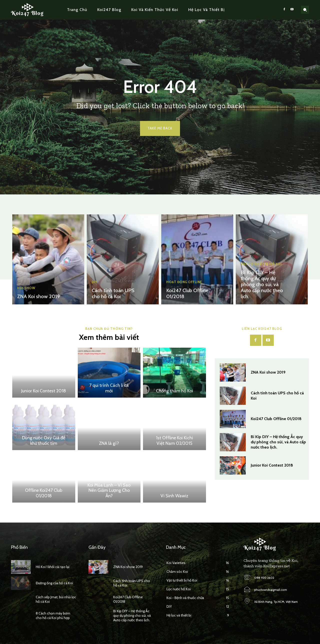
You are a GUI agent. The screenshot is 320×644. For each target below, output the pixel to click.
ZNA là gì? (109, 443)
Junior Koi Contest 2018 (44, 391)
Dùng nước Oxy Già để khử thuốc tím (44, 441)
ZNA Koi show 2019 (38, 296)
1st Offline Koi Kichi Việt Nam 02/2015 (174, 441)
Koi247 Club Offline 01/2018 (276, 419)
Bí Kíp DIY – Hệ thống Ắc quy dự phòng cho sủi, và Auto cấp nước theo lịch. (262, 284)
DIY (95, 282)
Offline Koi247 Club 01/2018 (44, 493)
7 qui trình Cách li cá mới (109, 388)
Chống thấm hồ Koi (174, 391)
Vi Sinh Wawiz (174, 496)
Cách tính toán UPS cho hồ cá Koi (113, 293)
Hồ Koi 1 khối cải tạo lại (53, 567)
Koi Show (26, 288)
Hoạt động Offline (184, 282)
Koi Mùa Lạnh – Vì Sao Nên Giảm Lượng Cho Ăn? (109, 490)
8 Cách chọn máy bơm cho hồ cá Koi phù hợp (53, 616)
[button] (305, 10)
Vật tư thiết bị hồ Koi (261, 264)
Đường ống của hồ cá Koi (54, 583)
